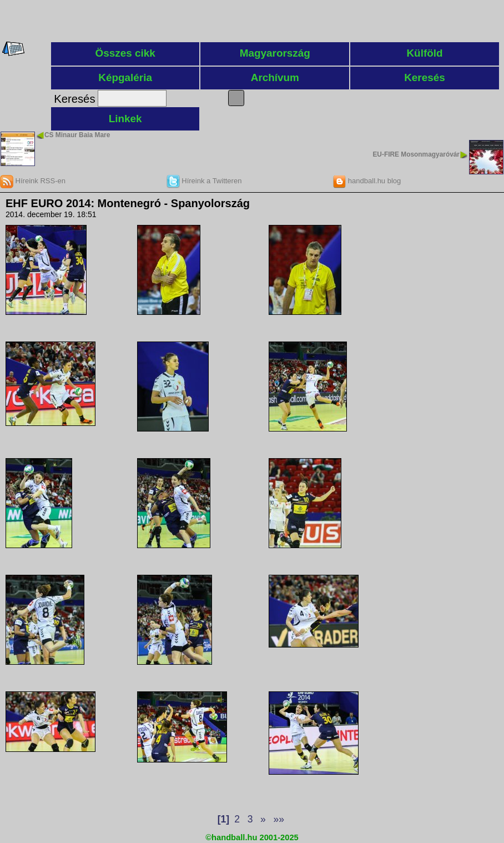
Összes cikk (125, 53)
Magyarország (275, 53)
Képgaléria (125, 77)
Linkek (125, 119)
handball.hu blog (367, 181)
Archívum (275, 77)
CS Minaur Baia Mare (77, 135)
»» (278, 819)
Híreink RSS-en (33, 181)
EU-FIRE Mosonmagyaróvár (416, 154)
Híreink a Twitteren (204, 181)
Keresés (425, 77)
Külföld (424, 53)
